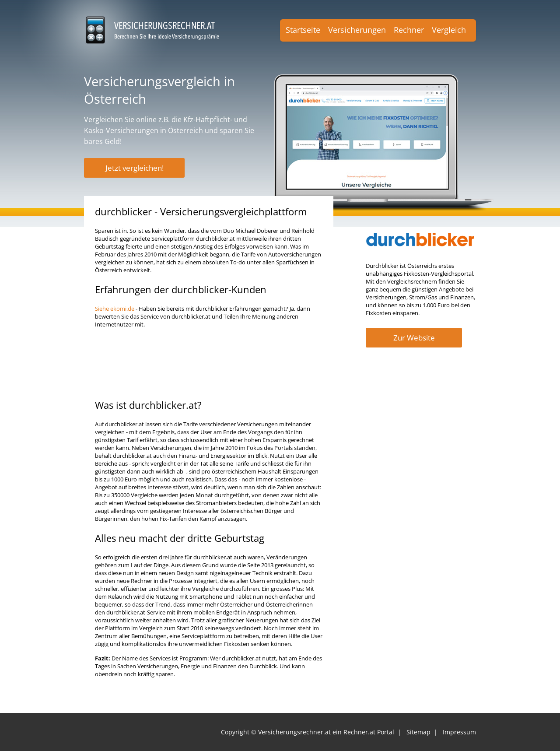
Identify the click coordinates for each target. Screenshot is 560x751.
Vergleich (449, 30)
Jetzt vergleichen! (135, 168)
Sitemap (418, 732)
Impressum (459, 732)
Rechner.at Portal (369, 732)
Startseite (303, 30)
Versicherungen (357, 30)
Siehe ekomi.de (115, 309)
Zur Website (414, 338)
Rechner (409, 30)
